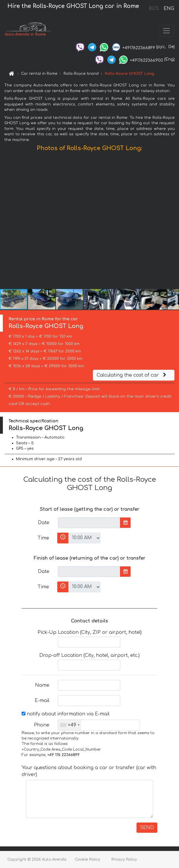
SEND (147, 828)
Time (43, 538)
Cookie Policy (88, 859)
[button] (174, 222)
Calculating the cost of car (132, 375)
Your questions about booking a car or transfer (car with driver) (89, 771)
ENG (169, 9)
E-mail (42, 701)
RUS (154, 9)
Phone (42, 725)
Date (44, 523)
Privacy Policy (124, 859)
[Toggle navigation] (166, 31)
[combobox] (70, 725)
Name (42, 685)
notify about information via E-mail (66, 714)
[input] (89, 523)
